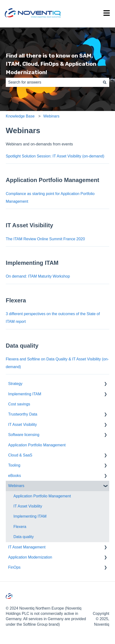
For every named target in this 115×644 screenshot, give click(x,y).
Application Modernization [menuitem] (30, 557)
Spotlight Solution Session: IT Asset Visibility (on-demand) (55, 156)
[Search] (105, 82)
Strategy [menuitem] (15, 384)
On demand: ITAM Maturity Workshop (38, 276)
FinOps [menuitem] (14, 567)
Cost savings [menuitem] (19, 404)
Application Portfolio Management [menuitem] (37, 445)
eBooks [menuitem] (15, 476)
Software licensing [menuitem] (24, 435)
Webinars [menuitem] (16, 486)
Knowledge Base (20, 116)
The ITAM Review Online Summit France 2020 (45, 239)
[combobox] (53, 82)
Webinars (51, 116)
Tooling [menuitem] (14, 465)
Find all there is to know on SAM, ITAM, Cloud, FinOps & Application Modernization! (51, 64)
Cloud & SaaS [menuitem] (20, 455)
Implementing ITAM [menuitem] (25, 394)
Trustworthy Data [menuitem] (23, 414)
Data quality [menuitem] (24, 537)
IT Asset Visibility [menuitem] (22, 425)
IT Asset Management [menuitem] (27, 547)
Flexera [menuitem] (20, 527)
